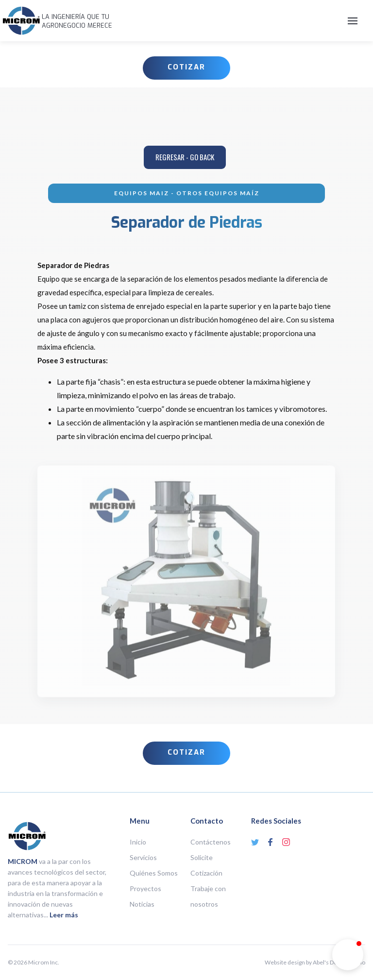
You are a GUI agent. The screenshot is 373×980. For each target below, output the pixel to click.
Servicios (143, 857)
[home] (21, 21)
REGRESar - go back (185, 157)
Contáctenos (211, 842)
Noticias (142, 904)
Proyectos (145, 888)
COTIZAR (186, 67)
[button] (240, 21)
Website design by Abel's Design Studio (315, 962)
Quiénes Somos (154, 873)
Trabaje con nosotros (208, 896)
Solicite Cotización (206, 865)
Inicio (138, 842)
